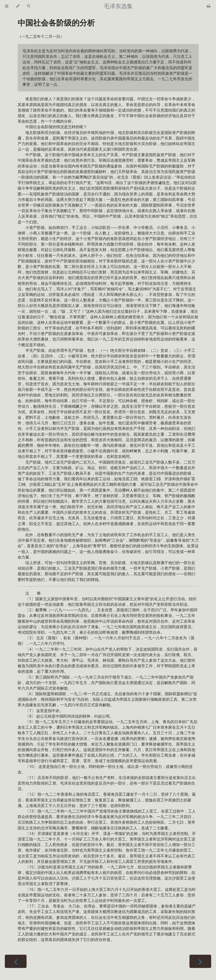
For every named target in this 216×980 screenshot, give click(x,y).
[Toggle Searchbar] (28, 6)
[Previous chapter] (16, 961)
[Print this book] (209, 6)
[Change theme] (18, 6)
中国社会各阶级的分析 (56, 23)
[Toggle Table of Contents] (7, 6)
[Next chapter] (200, 961)
